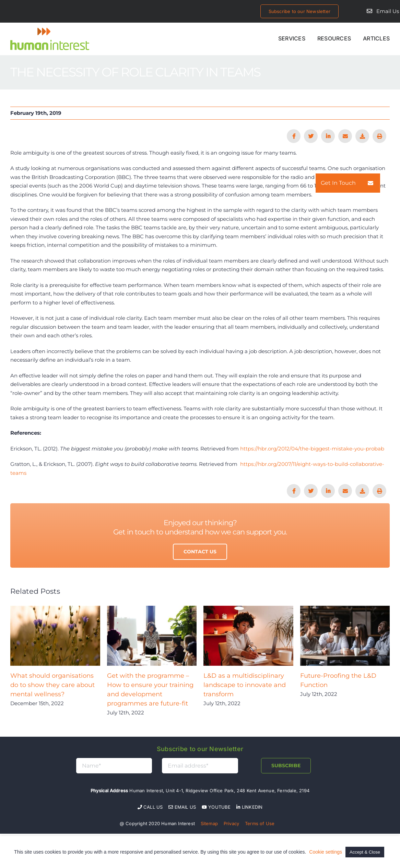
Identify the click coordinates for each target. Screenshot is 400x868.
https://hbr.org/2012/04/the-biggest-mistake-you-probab (312, 449)
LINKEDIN (249, 807)
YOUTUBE (216, 807)
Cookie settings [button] (326, 852)
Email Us (388, 11)
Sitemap (209, 823)
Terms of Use (260, 823)
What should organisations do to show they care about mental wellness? (52, 685)
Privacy (231, 823)
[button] (370, 183)
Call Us (150, 807)
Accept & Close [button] (365, 852)
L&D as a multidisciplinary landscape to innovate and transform (245, 685)
